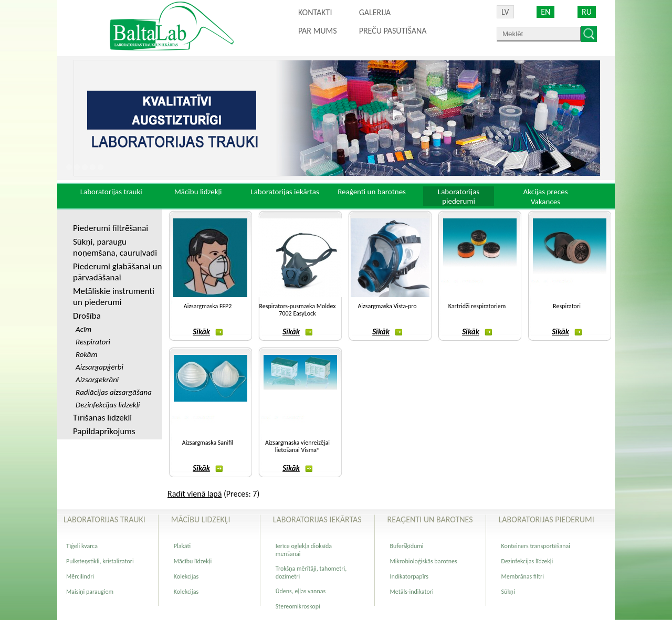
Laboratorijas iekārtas (285, 192)
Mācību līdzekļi (193, 561)
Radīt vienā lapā (195, 494)
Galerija (375, 12)
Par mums (318, 31)
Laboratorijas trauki (111, 192)
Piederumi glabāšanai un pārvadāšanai (117, 272)
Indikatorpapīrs (409, 576)
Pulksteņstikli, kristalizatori (100, 561)
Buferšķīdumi (407, 546)
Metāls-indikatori (412, 592)
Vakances (545, 202)
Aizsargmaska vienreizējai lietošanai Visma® (297, 446)
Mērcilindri (80, 576)
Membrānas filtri (523, 576)
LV (505, 12)
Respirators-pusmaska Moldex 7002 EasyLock (298, 310)
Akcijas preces (545, 192)
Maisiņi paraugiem (90, 592)
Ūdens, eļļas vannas (301, 591)
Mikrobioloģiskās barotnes (424, 561)
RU (587, 12)
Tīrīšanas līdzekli (102, 418)
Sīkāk (208, 332)
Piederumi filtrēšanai (111, 228)
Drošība (87, 316)
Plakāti (182, 546)
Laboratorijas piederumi (459, 196)
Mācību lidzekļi (198, 192)
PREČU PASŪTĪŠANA (393, 31)
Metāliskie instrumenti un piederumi (114, 297)
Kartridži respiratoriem (477, 306)
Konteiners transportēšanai (536, 546)
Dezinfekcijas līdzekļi (527, 561)
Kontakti (315, 12)
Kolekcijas (186, 576)
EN (545, 12)
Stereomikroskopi (298, 606)
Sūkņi (508, 592)
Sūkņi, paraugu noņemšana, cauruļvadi (115, 247)
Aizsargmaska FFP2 (208, 306)
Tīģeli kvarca (82, 546)
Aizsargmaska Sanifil (208, 443)
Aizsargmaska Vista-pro (387, 306)
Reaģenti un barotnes (372, 192)
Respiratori (567, 306)
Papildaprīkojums (104, 431)
